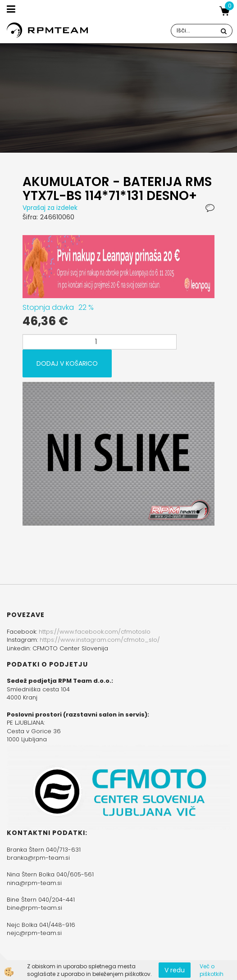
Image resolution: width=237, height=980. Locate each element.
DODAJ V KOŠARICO (67, 363)
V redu (175, 970)
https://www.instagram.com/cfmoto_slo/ (100, 640)
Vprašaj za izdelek (50, 208)
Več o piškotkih (212, 970)
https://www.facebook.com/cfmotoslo (95, 632)
